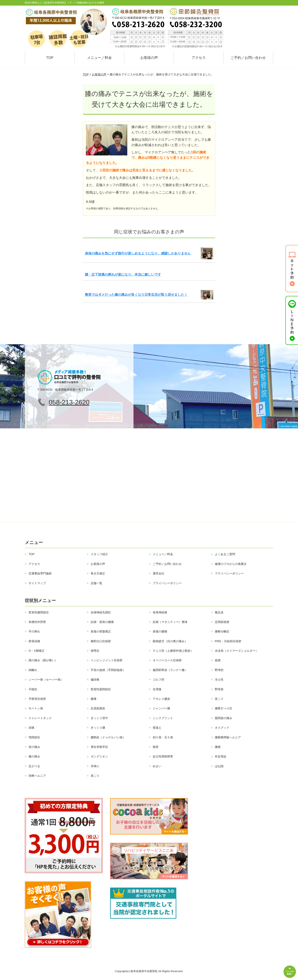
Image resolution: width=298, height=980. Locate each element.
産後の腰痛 (160, 631)
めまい (157, 766)
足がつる (34, 766)
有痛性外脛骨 (37, 622)
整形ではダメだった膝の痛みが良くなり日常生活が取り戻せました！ (136, 295)
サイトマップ (37, 583)
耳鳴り (95, 766)
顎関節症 (34, 737)
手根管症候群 (37, 699)
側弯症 (95, 651)
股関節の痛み (223, 718)
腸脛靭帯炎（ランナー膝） (170, 670)
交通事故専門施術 (40, 573)
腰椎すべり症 (223, 708)
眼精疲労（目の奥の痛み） (170, 641)
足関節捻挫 (222, 622)
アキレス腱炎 (161, 699)
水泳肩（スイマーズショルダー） (237, 651)
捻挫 (218, 660)
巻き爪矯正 (98, 573)
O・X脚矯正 (36, 651)
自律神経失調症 (101, 612)
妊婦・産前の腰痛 (102, 622)
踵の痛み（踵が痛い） (43, 660)
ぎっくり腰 (98, 728)
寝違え (157, 728)
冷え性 (219, 680)
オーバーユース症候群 (167, 660)
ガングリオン (99, 756)
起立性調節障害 (163, 756)
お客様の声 (149, 58)
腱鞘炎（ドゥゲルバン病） (108, 737)
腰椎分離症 (222, 631)
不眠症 (33, 689)
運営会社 (159, 573)
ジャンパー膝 (161, 708)
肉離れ (33, 670)
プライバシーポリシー (229, 573)
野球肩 (219, 689)
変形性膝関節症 (39, 612)
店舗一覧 (96, 583)
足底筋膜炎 (98, 708)
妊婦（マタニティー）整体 (170, 622)
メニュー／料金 (99, 58)
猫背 (156, 747)
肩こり (95, 776)
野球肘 (219, 670)
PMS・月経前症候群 (228, 641)
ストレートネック (40, 718)
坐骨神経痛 (160, 612)
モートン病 (36, 708)
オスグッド (222, 728)
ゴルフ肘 (159, 680)
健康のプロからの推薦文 (231, 564)
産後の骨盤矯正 (101, 631)
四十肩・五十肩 (163, 737)
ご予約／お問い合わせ (248, 58)
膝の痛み (34, 756)
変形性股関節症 (101, 689)
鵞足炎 (219, 612)
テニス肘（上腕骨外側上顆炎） (173, 651)
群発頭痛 (34, 641)
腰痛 (218, 747)
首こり (219, 699)
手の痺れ (34, 631)
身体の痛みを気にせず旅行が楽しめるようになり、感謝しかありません (138, 253)
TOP (50, 58)
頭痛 (31, 728)
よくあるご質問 (225, 554)
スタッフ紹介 (99, 554)
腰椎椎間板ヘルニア (228, 737)
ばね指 (219, 766)
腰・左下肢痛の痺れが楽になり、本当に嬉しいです (123, 274)
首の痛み (34, 747)
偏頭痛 (95, 680)
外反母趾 (221, 756)
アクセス (199, 58)
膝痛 (94, 699)
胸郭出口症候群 (101, 641)
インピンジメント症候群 (107, 660)
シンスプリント (163, 718)
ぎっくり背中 (99, 718)
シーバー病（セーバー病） (46, 680)
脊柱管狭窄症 (99, 747)
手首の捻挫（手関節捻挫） (108, 670)
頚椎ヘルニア (37, 776)
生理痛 (157, 689)
